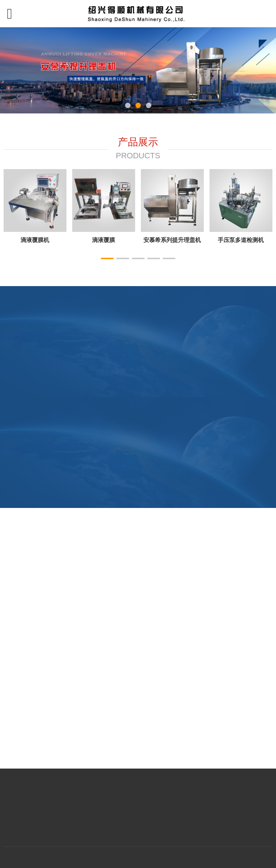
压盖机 (35, 240)
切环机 (103, 240)
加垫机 (241, 240)
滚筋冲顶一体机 (172, 240)
